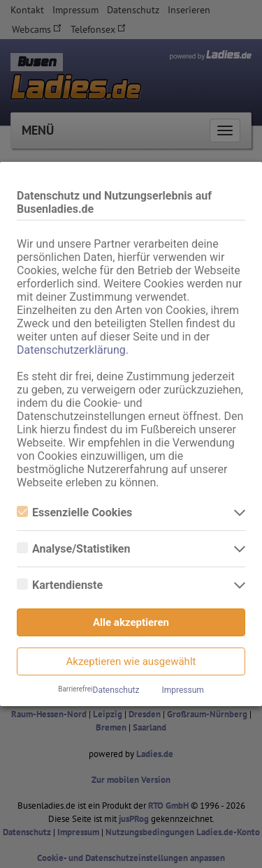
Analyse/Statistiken (73, 549)
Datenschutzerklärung (71, 350)
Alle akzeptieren (131, 622)
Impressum (182, 690)
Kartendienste (60, 585)
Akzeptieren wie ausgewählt (131, 661)
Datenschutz (116, 690)
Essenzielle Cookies (74, 512)
